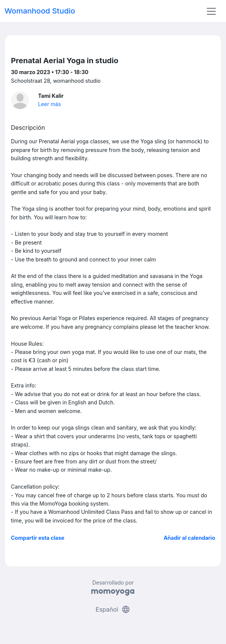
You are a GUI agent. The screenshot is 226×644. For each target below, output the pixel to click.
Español (113, 609)
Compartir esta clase (38, 538)
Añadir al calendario (189, 538)
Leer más (50, 104)
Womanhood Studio (40, 11)
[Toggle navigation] (211, 11)
